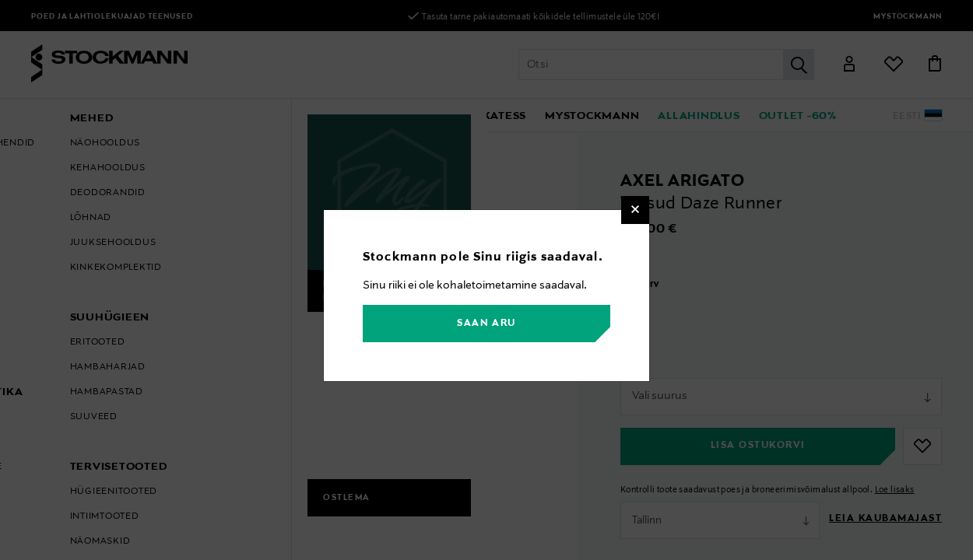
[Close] (635, 210)
